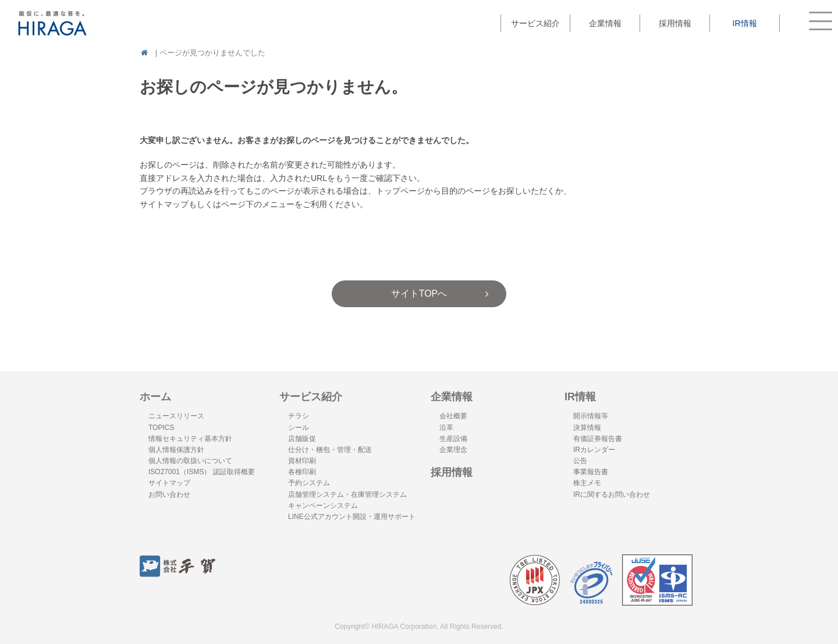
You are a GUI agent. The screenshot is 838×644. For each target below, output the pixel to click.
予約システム (309, 483)
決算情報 (587, 428)
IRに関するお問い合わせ (612, 494)
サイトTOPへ (419, 293)
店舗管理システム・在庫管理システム (347, 494)
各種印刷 (302, 472)
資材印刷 (302, 461)
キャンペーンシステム (323, 506)
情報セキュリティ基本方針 (190, 439)
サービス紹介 (311, 397)
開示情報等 (591, 416)
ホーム (155, 397)
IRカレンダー (594, 450)
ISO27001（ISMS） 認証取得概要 (202, 472)
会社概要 (453, 416)
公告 (580, 461)
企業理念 (453, 450)
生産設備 (453, 439)
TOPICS (161, 428)
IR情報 (580, 397)
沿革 (446, 428)
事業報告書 (591, 472)
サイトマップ (169, 483)
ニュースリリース (176, 416)
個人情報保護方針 (176, 450)
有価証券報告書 (598, 439)
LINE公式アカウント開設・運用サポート (352, 517)
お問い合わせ (169, 494)
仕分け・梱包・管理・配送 (330, 450)
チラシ (299, 416)
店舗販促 (302, 439)
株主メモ (587, 483)
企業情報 (452, 397)
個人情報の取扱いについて (190, 461)
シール (299, 428)
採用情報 (675, 23)
